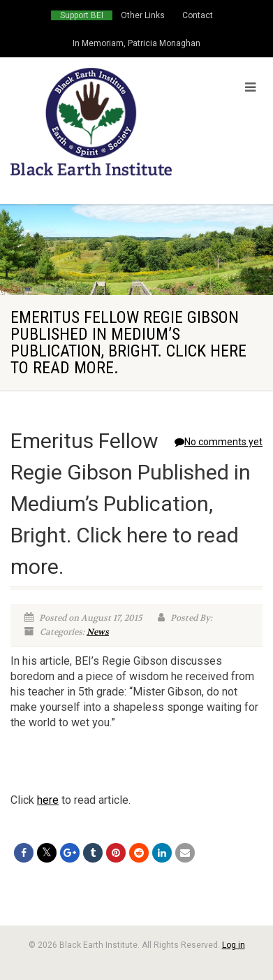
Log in (234, 945)
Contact (198, 15)
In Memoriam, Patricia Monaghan (136, 43)
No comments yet (219, 442)
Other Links (143, 15)
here (48, 800)
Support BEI (82, 15)
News (98, 632)
